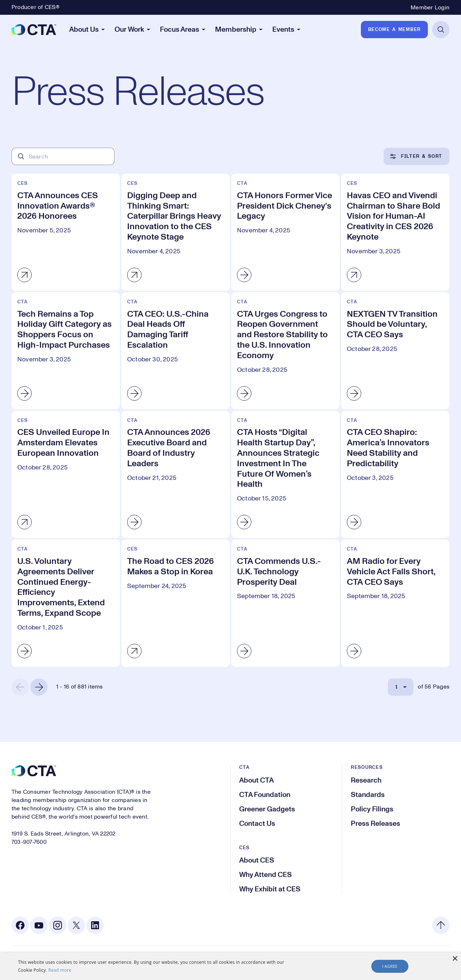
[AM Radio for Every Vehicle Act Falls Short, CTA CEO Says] (395, 603)
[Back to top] (441, 925)
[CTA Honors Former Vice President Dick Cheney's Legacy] (285, 232)
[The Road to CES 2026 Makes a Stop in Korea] (176, 603)
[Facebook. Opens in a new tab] (20, 925)
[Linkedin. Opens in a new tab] (95, 925)
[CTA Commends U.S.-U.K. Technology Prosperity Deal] (285, 603)
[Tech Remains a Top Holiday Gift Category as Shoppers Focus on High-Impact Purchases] (66, 351)
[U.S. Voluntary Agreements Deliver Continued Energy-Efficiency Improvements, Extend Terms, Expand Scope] (66, 603)
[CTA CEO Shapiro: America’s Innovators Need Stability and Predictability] (395, 475)
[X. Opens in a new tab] (76, 925)
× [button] (455, 959)
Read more (60, 970)
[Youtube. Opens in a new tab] (39, 925)
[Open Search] (441, 30)
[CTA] (34, 30)
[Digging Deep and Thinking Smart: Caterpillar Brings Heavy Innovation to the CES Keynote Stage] (176, 232)
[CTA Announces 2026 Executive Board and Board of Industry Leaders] (176, 475)
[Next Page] (39, 687)
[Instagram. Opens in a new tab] (58, 925)
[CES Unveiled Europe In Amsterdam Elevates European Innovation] (66, 475)
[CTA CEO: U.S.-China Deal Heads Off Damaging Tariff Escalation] (176, 351)
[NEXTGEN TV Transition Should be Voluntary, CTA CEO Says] (395, 351)
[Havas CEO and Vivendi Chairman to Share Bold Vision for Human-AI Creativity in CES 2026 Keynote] (395, 232)
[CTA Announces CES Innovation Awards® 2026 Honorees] (66, 232)
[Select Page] (401, 687)
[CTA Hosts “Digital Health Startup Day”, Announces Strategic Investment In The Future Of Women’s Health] (285, 475)
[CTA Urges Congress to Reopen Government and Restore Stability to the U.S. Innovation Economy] (285, 351)
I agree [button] (390, 966)
